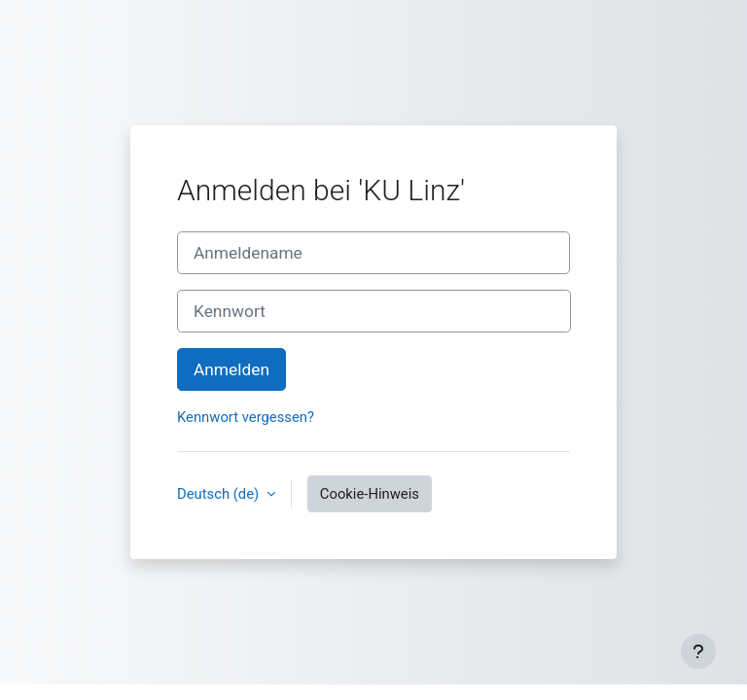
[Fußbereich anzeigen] (698, 651)
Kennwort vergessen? (246, 417)
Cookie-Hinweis (370, 494)
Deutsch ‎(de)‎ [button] (220, 494)
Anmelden (231, 369)
